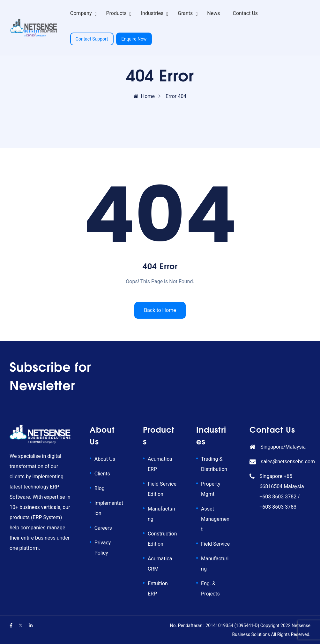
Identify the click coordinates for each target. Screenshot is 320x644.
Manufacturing (161, 514)
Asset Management (215, 519)
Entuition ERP (158, 589)
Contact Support (92, 39)
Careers (103, 528)
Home (144, 96)
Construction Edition (162, 539)
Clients (102, 474)
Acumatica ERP (160, 464)
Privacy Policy (103, 548)
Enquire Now (134, 39)
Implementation (109, 508)
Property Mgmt (211, 489)
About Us (105, 459)
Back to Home (160, 310)
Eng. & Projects (210, 589)
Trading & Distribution (214, 464)
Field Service (215, 544)
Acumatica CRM (160, 564)
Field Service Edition (162, 489)
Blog (100, 488)
